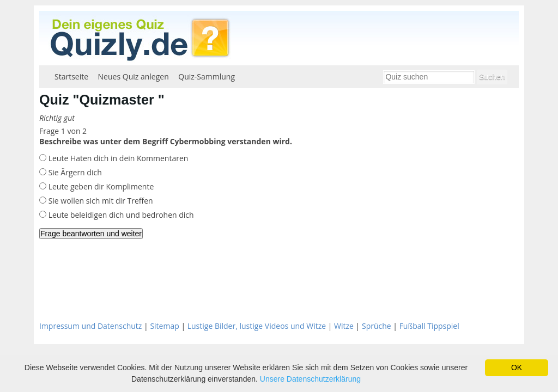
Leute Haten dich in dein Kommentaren (117, 158)
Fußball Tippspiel (429, 326)
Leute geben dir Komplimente (100, 186)
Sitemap (164, 326)
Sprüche (377, 326)
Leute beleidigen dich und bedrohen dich (120, 215)
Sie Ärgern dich (74, 172)
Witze (344, 326)
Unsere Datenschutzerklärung (310, 379)
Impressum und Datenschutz (90, 326)
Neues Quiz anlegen (134, 76)
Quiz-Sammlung (207, 76)
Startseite (71, 76)
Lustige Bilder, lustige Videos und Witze (257, 326)
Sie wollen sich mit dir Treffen (100, 201)
